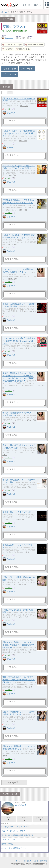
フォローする (27, 69)
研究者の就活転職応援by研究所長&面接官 (17, 835)
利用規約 (28, 861)
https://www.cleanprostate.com (14, 31)
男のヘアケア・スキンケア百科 (13, 831)
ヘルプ (36, 861)
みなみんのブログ (8, 840)
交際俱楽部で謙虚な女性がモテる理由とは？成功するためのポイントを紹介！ (19, 203)
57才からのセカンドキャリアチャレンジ (17, 827)
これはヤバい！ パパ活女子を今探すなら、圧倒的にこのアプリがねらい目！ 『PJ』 (20, 341)
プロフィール (10, 74)
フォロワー (24, 819)
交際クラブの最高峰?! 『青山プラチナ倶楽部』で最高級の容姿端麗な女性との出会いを (19, 645)
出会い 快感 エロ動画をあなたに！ (15, 848)
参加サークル (40, 819)
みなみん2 (7, 38)
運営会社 (44, 861)
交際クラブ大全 (15, 26)
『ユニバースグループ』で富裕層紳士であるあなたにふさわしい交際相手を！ (19, 133)
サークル (19, 861)
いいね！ (8, 109)
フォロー (9, 819)
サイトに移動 (10, 69)
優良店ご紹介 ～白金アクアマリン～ (19, 512)
